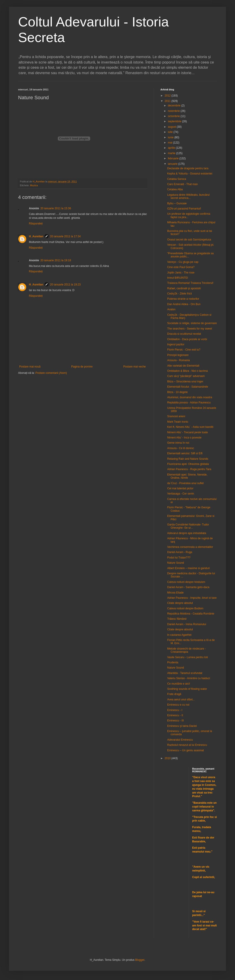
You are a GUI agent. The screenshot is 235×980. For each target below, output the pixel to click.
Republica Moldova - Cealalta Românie (191, 614)
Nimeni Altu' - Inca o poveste (184, 438)
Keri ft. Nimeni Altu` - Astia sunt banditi (190, 427)
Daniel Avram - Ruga (180, 552)
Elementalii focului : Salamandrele (188, 387)
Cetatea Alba (175, 189)
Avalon (171, 309)
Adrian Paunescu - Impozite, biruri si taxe (192, 598)
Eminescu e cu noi (178, 705)
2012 (168, 96)
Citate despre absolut (180, 603)
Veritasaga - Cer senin (181, 494)
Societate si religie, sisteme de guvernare (192, 323)
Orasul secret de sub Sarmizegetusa (189, 240)
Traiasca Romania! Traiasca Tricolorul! (190, 283)
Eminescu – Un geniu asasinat (186, 750)
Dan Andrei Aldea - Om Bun (184, 304)
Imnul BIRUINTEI (178, 278)
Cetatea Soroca (177, 179)
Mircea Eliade (175, 593)
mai (170, 143)
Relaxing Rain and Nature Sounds (188, 459)
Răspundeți (36, 224)
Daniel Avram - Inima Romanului (187, 624)
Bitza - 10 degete (177, 392)
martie (172, 153)
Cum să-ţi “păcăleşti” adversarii (186, 376)
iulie (171, 132)
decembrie (175, 106)
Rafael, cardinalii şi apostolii (184, 288)
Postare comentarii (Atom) (51, 373)
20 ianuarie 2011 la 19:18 (56, 260)
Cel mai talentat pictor (180, 488)
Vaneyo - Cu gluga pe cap (183, 262)
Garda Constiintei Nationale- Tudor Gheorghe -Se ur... (188, 526)
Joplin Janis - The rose (181, 273)
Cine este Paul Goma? (181, 267)
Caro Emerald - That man (182, 184)
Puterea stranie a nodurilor (183, 299)
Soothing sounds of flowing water (187, 689)
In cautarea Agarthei (179, 635)
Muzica (34, 185)
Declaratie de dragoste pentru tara (188, 168)
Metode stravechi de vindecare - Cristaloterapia (187, 650)
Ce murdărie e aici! (179, 684)
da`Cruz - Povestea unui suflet (185, 483)
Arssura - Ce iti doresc (181, 448)
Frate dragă (174, 694)
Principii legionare (178, 355)
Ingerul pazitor (176, 344)
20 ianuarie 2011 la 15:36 (56, 208)
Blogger (140, 960)
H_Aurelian (36, 236)
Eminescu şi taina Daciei (182, 726)
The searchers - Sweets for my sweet (190, 329)
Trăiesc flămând (177, 619)
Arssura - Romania (179, 360)
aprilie (172, 148)
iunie (171, 137)
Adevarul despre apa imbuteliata (187, 533)
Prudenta (173, 662)
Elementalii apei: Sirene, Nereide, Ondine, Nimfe (187, 476)
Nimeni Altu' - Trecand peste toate (188, 432)
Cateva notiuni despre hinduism (186, 582)
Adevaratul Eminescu (180, 740)
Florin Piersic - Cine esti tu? (184, 350)
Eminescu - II (175, 715)
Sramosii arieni (176, 416)
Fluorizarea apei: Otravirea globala (188, 464)
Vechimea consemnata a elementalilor (190, 547)
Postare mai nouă (30, 367)
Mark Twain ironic (178, 422)
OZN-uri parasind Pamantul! (184, 209)
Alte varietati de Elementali (183, 366)
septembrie (175, 121)
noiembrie (174, 111)
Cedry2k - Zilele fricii (180, 294)
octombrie (174, 116)
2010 (168, 758)
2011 (168, 101)
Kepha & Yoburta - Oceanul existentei (190, 174)
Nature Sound (176, 563)
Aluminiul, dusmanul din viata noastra (190, 397)
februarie (174, 158)
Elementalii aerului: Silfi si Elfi (185, 453)
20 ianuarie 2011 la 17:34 (65, 236)
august (172, 127)
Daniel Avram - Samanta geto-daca (188, 587)
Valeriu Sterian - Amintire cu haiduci (189, 678)
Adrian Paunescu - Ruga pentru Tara (189, 469)
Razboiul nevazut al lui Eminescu (187, 745)
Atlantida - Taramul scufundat (185, 673)
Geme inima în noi (178, 443)
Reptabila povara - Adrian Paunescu (189, 403)
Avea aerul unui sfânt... (181, 700)
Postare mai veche (135, 367)
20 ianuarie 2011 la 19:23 (65, 285)
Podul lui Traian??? (179, 558)
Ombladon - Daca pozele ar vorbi (187, 339)
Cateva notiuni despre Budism (185, 608)
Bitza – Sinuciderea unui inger (185, 382)
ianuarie (173, 164)
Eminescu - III (175, 721)
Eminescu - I (175, 710)
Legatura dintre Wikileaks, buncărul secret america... (188, 196)
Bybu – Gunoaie (177, 203)
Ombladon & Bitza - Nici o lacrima (187, 371)
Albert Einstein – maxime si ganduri (188, 568)
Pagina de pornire (82, 367)
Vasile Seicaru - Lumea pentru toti (188, 657)
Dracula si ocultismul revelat (184, 334)
